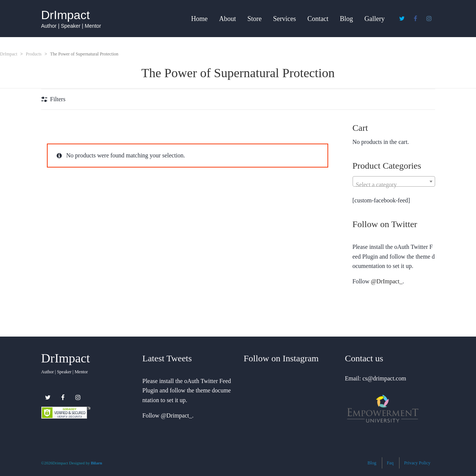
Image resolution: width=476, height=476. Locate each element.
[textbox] (394, 185)
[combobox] (394, 181)
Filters (58, 99)
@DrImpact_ (387, 281)
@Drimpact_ (176, 415)
